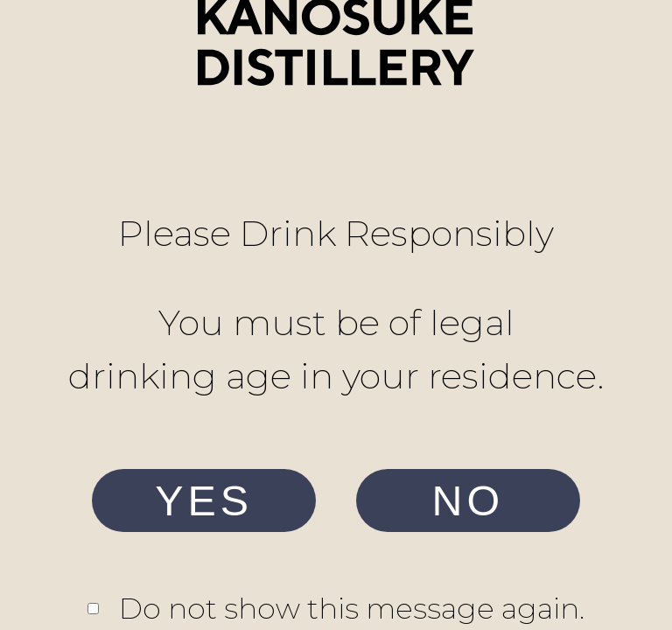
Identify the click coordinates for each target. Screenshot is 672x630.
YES (204, 500)
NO (469, 500)
